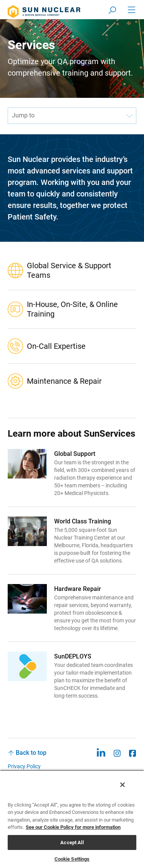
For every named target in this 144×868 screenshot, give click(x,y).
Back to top (31, 753)
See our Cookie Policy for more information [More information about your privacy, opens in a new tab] (73, 827)
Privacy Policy (24, 766)
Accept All (72, 842)
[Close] (122, 785)
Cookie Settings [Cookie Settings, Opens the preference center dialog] (72, 859)
